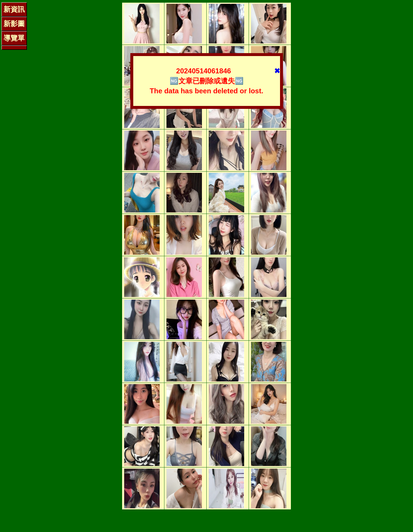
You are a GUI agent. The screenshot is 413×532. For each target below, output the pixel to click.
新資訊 (14, 9)
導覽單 (14, 38)
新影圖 (14, 24)
